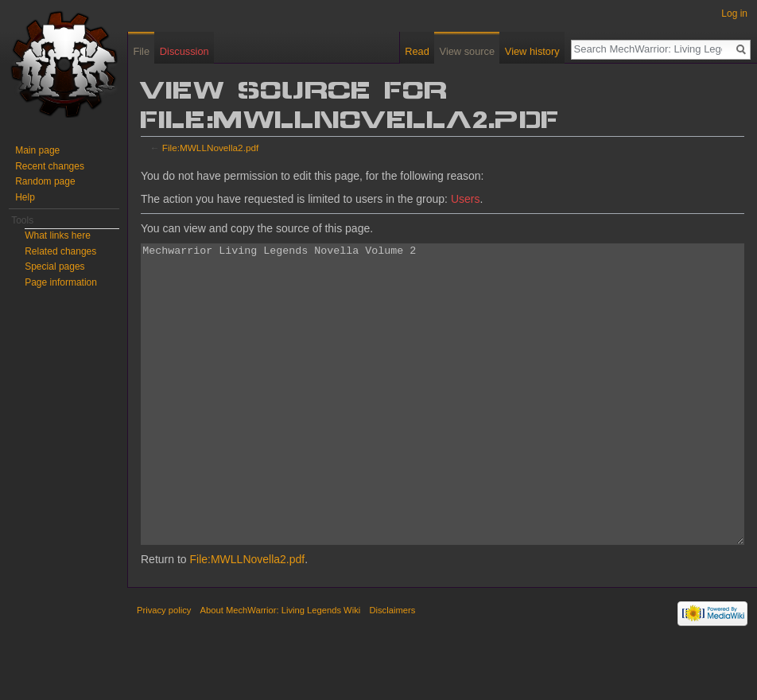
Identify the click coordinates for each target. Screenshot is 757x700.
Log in (734, 14)
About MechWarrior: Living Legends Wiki (281, 670)
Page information (61, 282)
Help (25, 197)
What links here (58, 235)
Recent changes (50, 166)
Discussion (184, 51)
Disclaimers (392, 670)
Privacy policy (164, 670)
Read (417, 51)
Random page (45, 181)
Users (466, 199)
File (141, 51)
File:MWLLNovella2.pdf (210, 148)
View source (467, 51)
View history (532, 51)
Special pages (54, 266)
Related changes (60, 251)
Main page (37, 150)
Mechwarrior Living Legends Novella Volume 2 (443, 424)
